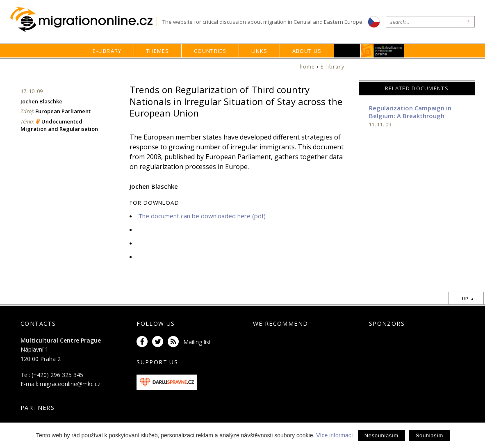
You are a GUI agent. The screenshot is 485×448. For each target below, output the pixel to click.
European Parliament (63, 111)
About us (307, 51)
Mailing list (197, 342)
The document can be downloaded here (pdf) (202, 216)
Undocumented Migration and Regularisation (59, 125)
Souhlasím (429, 435)
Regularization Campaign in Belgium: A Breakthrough (410, 112)
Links (260, 51)
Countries (210, 51)
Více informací (334, 435)
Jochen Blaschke (41, 101)
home (307, 67)
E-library (107, 51)
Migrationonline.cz (83, 20)
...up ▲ (466, 299)
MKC (383, 51)
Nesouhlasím (381, 435)
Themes (157, 51)
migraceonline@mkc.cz (70, 384)
